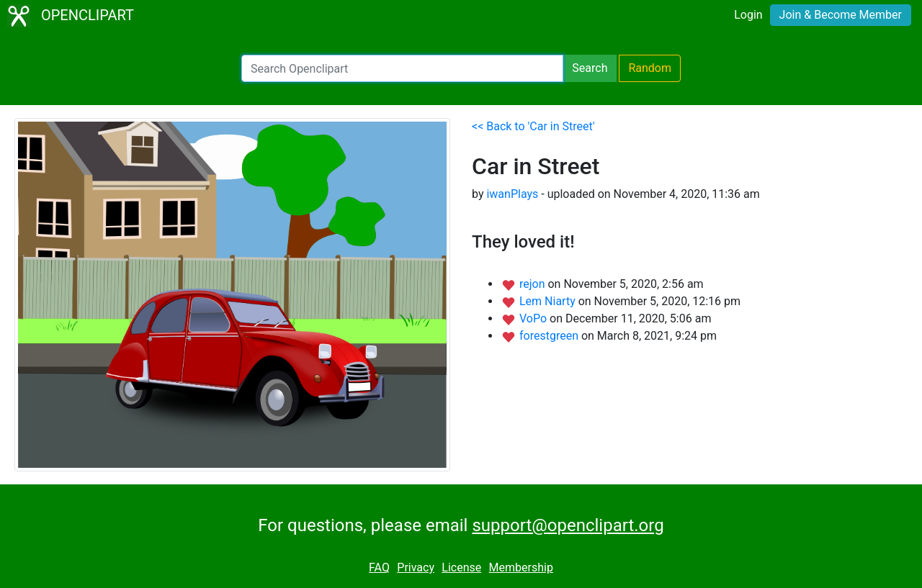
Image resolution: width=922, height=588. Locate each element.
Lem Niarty (549, 301)
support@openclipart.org (568, 525)
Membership (521, 567)
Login (748, 15)
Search (590, 68)
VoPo (534, 318)
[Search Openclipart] (402, 68)
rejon (534, 284)
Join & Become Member (841, 15)
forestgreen (550, 336)
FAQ (379, 567)
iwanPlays (512, 194)
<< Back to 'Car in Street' (533, 126)
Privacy (416, 567)
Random (650, 68)
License (461, 567)
